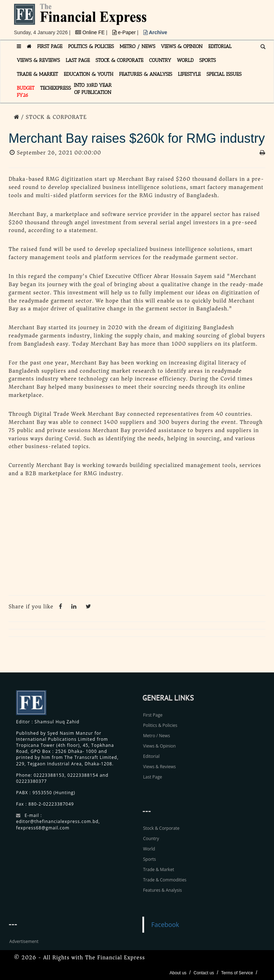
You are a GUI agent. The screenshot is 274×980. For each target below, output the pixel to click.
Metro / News (156, 736)
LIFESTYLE (189, 74)
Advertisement (24, 941)
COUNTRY (160, 60)
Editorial (151, 756)
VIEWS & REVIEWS (38, 60)
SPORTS (207, 60)
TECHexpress (56, 88)
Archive (155, 32)
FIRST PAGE (50, 46)
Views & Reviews (159, 767)
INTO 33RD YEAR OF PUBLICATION (93, 89)
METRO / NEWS (137, 46)
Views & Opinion (159, 746)
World (149, 849)
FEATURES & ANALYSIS (146, 74)
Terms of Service (237, 973)
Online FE (91, 32)
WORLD (185, 60)
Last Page (153, 777)
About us (178, 973)
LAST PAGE (78, 60)
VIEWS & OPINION (182, 46)
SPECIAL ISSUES (224, 74)
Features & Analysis (163, 890)
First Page (153, 715)
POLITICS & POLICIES (91, 46)
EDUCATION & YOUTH (89, 74)
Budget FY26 (26, 92)
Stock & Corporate (161, 828)
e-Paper (125, 32)
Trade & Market (159, 869)
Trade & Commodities (165, 880)
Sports (149, 859)
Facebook (165, 924)
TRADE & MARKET (37, 74)
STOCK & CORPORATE (120, 60)
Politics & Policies (160, 725)
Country (151, 838)
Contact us (204, 973)
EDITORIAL (220, 46)
